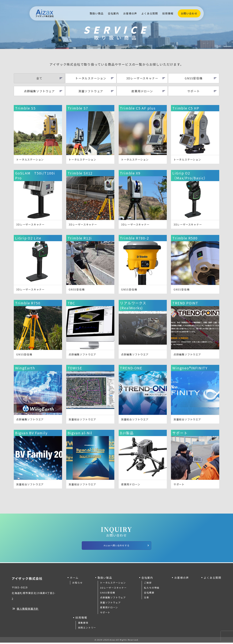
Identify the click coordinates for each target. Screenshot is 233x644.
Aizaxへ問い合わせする (125, 546)
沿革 (147, 599)
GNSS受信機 (108, 594)
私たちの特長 (152, 589)
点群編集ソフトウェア (113, 599)
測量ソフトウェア (110, 604)
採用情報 (168, 13)
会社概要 (149, 594)
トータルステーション (113, 584)
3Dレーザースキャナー (113, 589)
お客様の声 (130, 13)
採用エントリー (87, 629)
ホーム (74, 579)
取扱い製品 (105, 579)
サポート (105, 614)
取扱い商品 (97, 13)
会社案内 (113, 13)
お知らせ (77, 584)
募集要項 (83, 624)
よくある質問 (150, 13)
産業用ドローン (109, 609)
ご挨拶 (148, 584)
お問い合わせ (189, 13)
